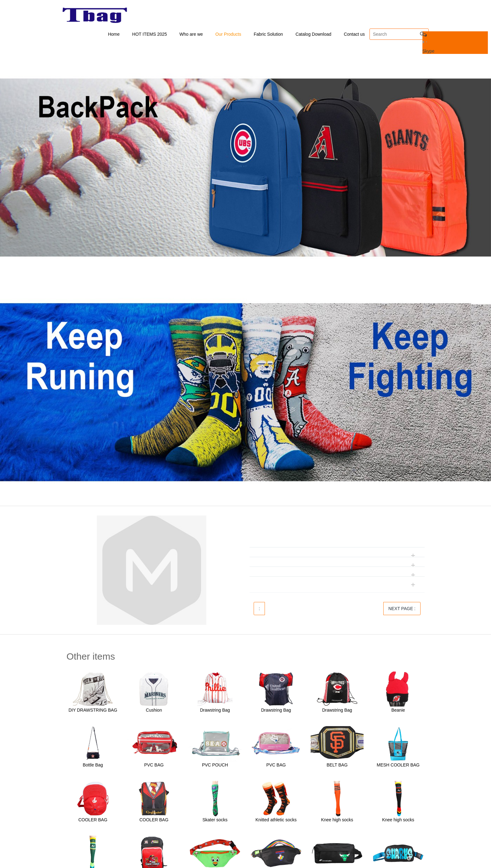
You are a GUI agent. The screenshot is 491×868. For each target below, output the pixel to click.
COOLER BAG (93, 820)
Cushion (154, 711)
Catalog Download (313, 34)
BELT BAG (337, 766)
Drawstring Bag (215, 711)
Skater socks (215, 820)
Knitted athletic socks (276, 820)
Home (114, 34)
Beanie (398, 711)
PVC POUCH (215, 766)
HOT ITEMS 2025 (150, 34)
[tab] (337, 534)
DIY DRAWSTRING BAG (93, 711)
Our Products (228, 34)
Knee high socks (337, 820)
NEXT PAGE (402, 609)
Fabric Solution (268, 34)
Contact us (354, 34)
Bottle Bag (93, 766)
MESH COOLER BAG (398, 766)
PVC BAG (154, 766)
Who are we (191, 34)
